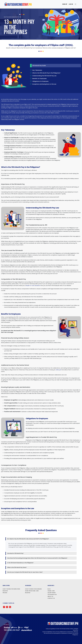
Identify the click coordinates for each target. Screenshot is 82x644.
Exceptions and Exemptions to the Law (43, 84)
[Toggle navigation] (76, 4)
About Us (50, 596)
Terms (54, 632)
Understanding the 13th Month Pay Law (43, 76)
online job (58, 370)
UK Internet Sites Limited (67, 629)
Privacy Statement (61, 632)
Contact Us (51, 598)
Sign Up (65, 4)
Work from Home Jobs (32, 591)
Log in (71, 4)
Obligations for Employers (39, 81)
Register (5, 591)
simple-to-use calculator (33, 285)
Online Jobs (51, 591)
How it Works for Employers (11, 589)
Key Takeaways (36, 70)
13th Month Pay (52, 595)
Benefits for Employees (38, 79)
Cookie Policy (70, 632)
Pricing (5, 593)
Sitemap (76, 632)
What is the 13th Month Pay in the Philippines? (45, 73)
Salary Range (52, 593)
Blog (49, 589)
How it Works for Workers (33, 589)
